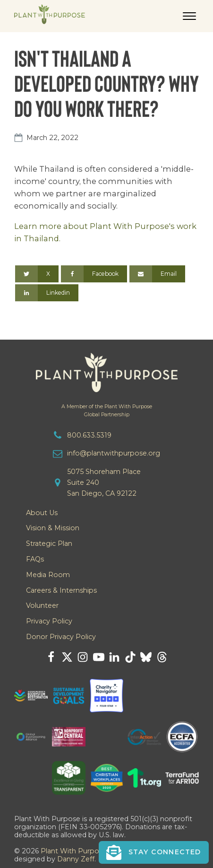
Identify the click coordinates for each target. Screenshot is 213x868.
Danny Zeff (76, 859)
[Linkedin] (47, 293)
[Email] (157, 274)
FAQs (35, 559)
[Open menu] (189, 16)
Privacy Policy (49, 621)
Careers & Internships (61, 590)
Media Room (48, 575)
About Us (42, 513)
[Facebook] (94, 274)
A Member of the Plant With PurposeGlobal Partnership (107, 411)
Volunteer (42, 605)
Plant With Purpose (74, 851)
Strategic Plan (49, 544)
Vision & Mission (53, 528)
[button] (154, 852)
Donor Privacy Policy (61, 637)
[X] (37, 274)
